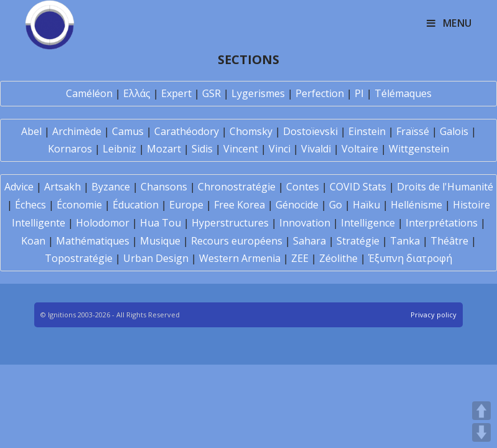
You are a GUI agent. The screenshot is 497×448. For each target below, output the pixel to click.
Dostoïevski (310, 131)
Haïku (366, 205)
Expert (176, 93)
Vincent (241, 149)
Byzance (111, 187)
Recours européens (237, 241)
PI (359, 93)
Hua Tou (160, 223)
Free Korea (239, 205)
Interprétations (442, 223)
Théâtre (449, 241)
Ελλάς (137, 93)
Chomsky (251, 131)
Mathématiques (93, 241)
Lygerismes (258, 93)
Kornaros (70, 149)
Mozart (164, 149)
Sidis (202, 149)
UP (481, 411)
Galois (454, 131)
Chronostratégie (237, 187)
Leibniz (119, 149)
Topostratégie (79, 258)
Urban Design (156, 258)
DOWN (481, 432)
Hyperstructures (230, 223)
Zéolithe (338, 258)
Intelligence (368, 223)
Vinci (280, 149)
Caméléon (89, 93)
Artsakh (63, 187)
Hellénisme (416, 205)
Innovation (305, 223)
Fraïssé (413, 131)
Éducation (136, 205)
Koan (33, 241)
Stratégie (358, 241)
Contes (303, 187)
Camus (128, 131)
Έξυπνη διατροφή (410, 258)
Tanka (405, 241)
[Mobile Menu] (449, 23)
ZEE (300, 258)
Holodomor (103, 223)
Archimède (77, 131)
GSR (211, 93)
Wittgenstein (419, 149)
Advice (19, 187)
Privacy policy (434, 315)
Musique (160, 241)
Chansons (164, 187)
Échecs (30, 205)
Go (336, 205)
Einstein (367, 131)
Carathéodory (187, 131)
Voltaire (360, 149)
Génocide (297, 205)
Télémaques (403, 93)
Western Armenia (240, 258)
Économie (79, 205)
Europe (186, 205)
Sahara (309, 241)
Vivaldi (316, 149)
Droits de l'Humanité (445, 187)
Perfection (320, 93)
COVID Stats (358, 187)
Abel (31, 131)
